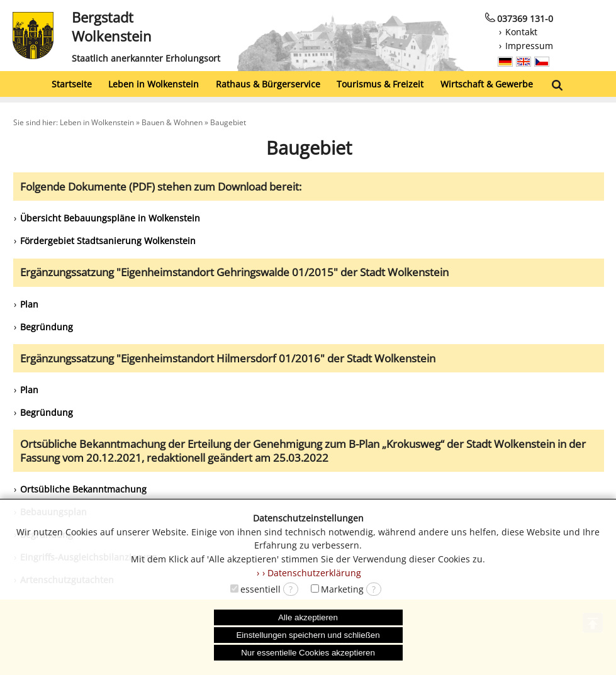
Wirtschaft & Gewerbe (487, 84)
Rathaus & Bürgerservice (268, 84)
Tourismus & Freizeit (380, 84)
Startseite (72, 84)
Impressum (529, 46)
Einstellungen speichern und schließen (308, 635)
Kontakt (521, 32)
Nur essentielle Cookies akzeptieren (308, 653)
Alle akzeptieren (308, 617)
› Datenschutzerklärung (312, 573)
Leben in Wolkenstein (154, 84)
